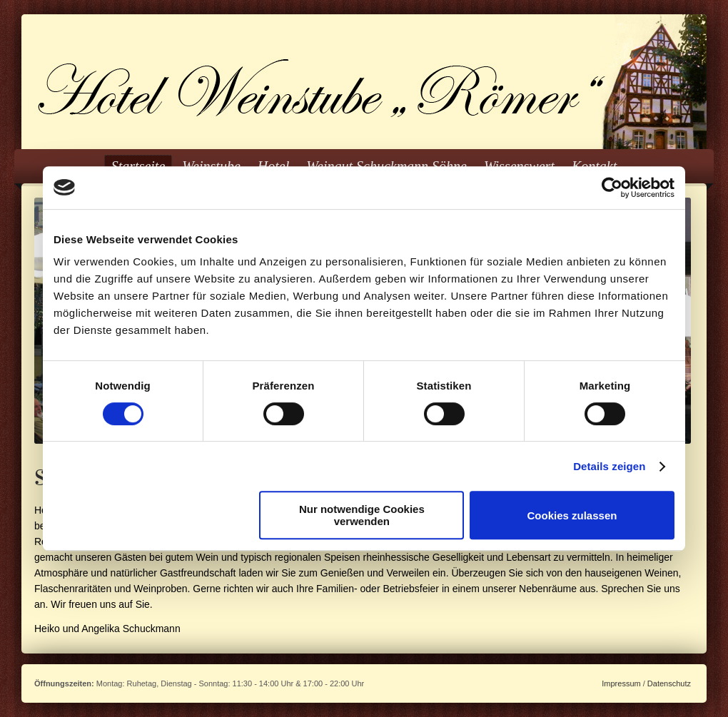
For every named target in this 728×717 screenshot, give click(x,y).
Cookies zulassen (572, 515)
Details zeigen (609, 466)
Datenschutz (669, 683)
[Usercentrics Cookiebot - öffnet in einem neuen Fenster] (612, 188)
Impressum (621, 683)
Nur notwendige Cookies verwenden (362, 515)
